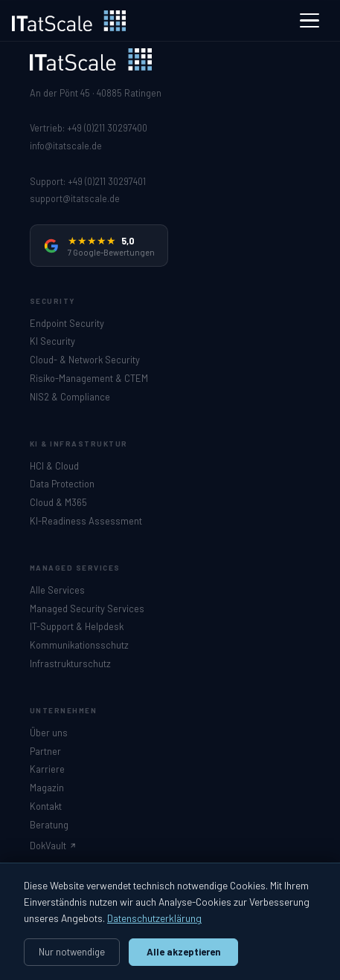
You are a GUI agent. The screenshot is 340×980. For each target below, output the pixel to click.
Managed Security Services (87, 609)
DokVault (53, 846)
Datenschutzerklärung (154, 918)
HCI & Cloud (54, 466)
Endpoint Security (67, 323)
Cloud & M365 (58, 502)
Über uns (49, 733)
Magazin (47, 788)
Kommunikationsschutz (79, 645)
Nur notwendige (72, 952)
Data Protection (62, 484)
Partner (45, 751)
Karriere (47, 769)
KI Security (52, 341)
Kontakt (46, 806)
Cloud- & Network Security (85, 360)
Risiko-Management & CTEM (89, 378)
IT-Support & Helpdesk (77, 626)
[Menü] (309, 21)
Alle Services (57, 590)
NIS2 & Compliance (70, 397)
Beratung (49, 825)
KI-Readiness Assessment (86, 521)
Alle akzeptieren (184, 952)
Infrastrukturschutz (70, 663)
